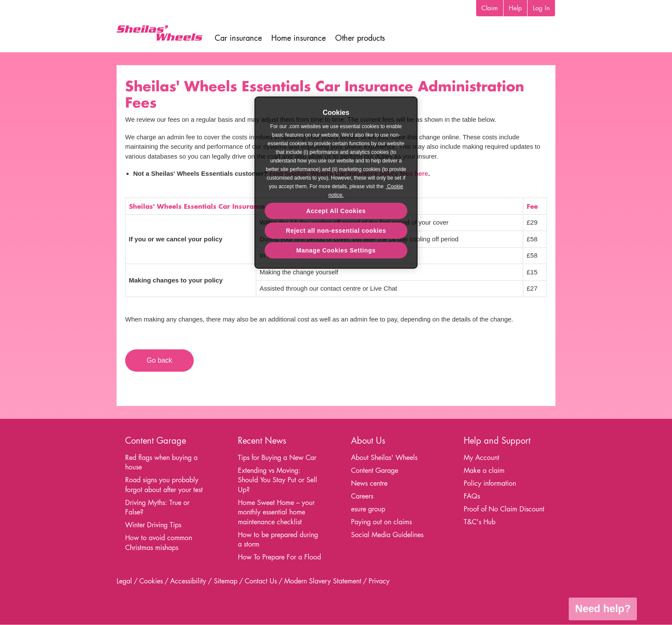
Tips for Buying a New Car (277, 458)
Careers (362, 496)
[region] (336, 183)
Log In (541, 8)
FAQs (472, 496)
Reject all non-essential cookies (336, 231)
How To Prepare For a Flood (279, 557)
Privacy (379, 581)
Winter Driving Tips (153, 525)
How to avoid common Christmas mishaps (159, 543)
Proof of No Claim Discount (504, 509)
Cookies (151, 581)
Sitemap (226, 581)
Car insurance (238, 38)
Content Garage (375, 470)
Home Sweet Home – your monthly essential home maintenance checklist (276, 512)
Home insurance (298, 38)
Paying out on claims (381, 522)
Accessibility (188, 581)
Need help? (603, 608)
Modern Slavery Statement (323, 581)
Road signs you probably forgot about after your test (164, 485)
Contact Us (261, 581)
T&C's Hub (480, 522)
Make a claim (484, 470)
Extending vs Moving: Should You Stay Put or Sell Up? (277, 480)
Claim (490, 8)
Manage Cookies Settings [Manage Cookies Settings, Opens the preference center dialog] (336, 250)
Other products (360, 38)
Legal (124, 581)
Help (515, 8)
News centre (369, 483)
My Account (481, 458)
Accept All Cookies (336, 211)
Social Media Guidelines (387, 535)
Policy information (490, 483)
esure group (368, 509)
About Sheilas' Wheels (384, 458)
